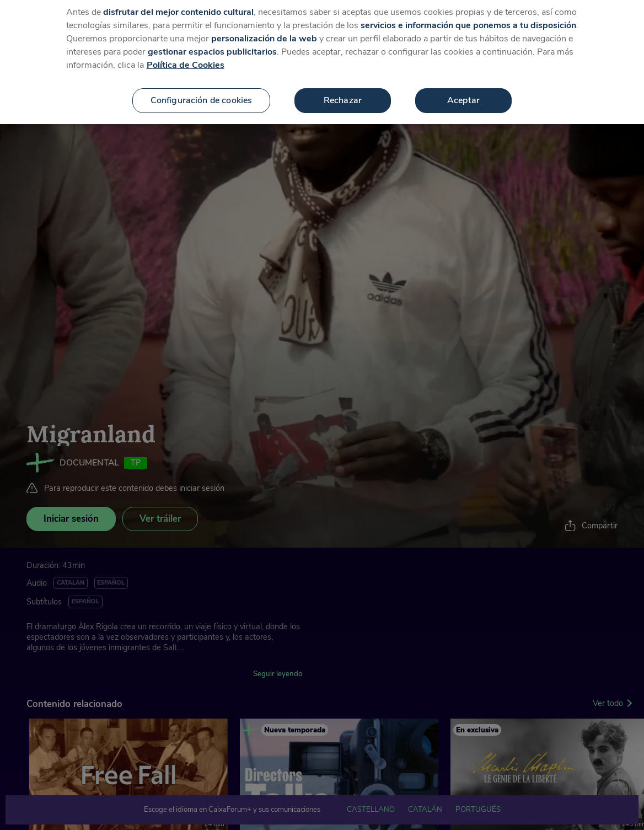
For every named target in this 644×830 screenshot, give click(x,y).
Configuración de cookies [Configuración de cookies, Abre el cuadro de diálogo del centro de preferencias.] (202, 94)
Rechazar (343, 94)
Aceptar (463, 94)
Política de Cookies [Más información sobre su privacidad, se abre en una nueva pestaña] (186, 59)
